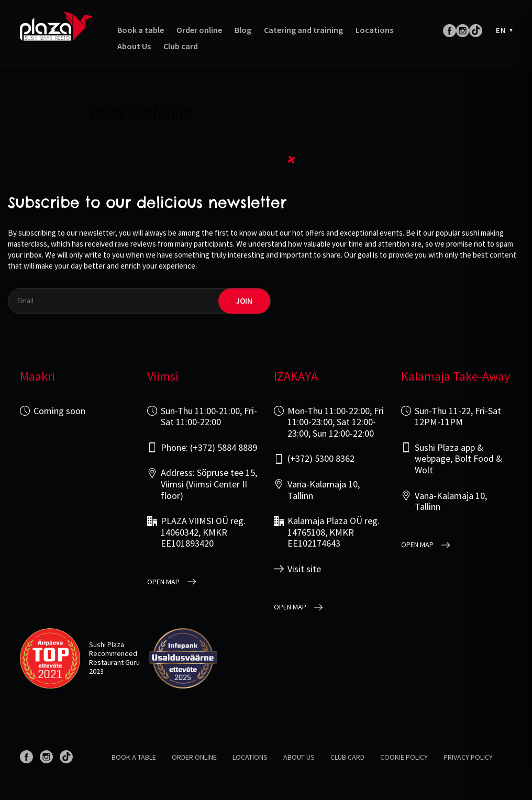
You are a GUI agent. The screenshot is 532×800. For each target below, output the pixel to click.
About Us (134, 46)
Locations (374, 30)
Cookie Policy (404, 757)
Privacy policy (468, 757)
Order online (199, 30)
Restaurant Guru (114, 662)
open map (163, 582)
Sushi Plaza (107, 645)
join (244, 301)
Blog (243, 30)
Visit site (304, 569)
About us (299, 757)
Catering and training (303, 30)
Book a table (141, 30)
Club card (181, 46)
